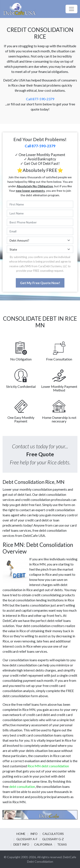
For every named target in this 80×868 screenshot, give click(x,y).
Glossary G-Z (53, 839)
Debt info (21, 844)
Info (34, 834)
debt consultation (22, 786)
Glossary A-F (27, 839)
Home (21, 834)
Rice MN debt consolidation (48, 766)
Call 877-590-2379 (40, 99)
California (43, 844)
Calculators (53, 834)
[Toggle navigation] (71, 9)
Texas (62, 844)
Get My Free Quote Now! (40, 283)
